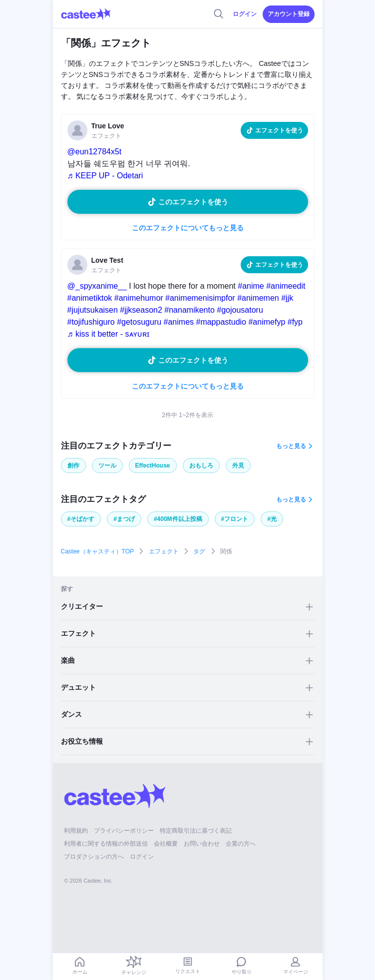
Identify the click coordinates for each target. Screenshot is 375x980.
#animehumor (139, 298)
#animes (179, 322)
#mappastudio (221, 322)
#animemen (258, 298)
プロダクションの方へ (94, 857)
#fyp (295, 322)
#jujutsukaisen (93, 310)
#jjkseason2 (141, 310)
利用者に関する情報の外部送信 (106, 844)
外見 (238, 466)
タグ (199, 551)
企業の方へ (241, 844)
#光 (272, 519)
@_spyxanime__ (97, 286)
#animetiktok (90, 298)
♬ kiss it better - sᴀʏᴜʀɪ (108, 334)
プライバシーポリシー (124, 831)
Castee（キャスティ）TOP (97, 551)
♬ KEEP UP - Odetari (105, 176)
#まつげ (124, 519)
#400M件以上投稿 (178, 519)
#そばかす (81, 519)
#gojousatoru (240, 310)
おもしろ (201, 466)
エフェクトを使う (279, 130)
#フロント (235, 519)
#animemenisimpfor (200, 298)
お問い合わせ (202, 844)
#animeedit (286, 286)
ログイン (245, 14)
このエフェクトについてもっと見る (188, 228)
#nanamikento (189, 310)
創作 (73, 466)
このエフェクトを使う (193, 202)
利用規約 (76, 831)
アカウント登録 (289, 14)
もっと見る (291, 446)
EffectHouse (153, 466)
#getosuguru (139, 322)
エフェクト (164, 551)
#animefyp (267, 322)
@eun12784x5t (95, 152)
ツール (107, 466)
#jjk (287, 298)
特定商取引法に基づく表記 (196, 831)
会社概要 (166, 844)
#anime (251, 286)
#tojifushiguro (91, 322)
